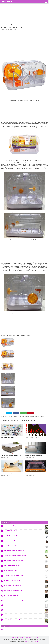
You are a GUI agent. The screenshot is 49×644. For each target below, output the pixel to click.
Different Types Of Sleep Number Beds (33, 456)
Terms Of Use (26, 638)
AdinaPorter (6, 2)
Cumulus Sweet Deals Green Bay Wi (33, 438)
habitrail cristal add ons (18, 416)
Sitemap (12, 638)
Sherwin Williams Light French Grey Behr (13, 585)
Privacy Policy (36, 638)
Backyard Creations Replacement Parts (13, 620)
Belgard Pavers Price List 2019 (11, 610)
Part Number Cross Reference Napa (12, 605)
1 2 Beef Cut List (7, 615)
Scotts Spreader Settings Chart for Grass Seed (14, 551)
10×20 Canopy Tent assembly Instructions (13, 575)
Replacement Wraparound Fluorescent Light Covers (16, 600)
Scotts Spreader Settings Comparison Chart (13, 561)
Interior (3, 29)
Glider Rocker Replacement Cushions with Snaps (15, 556)
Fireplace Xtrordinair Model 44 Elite (12, 580)
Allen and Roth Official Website (11, 541)
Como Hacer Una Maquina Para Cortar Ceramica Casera (14, 474)
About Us (31, 638)
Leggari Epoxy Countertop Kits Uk (11, 566)
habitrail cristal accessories (8, 416)
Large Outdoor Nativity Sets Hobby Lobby (13, 590)
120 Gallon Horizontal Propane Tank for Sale (14, 526)
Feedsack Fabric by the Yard (10, 531)
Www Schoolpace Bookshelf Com (11, 595)
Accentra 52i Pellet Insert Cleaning (32, 474)
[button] (46, 2)
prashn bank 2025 (35, 642)
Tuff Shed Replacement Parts (10, 570)
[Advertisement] (24, 14)
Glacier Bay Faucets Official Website (12, 536)
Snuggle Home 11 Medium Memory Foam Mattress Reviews (14, 456)
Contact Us (16, 638)
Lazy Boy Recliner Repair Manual (11, 546)
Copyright (21, 638)
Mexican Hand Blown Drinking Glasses (10, 438)
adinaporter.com (4, 262)
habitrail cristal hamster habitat (29, 416)
